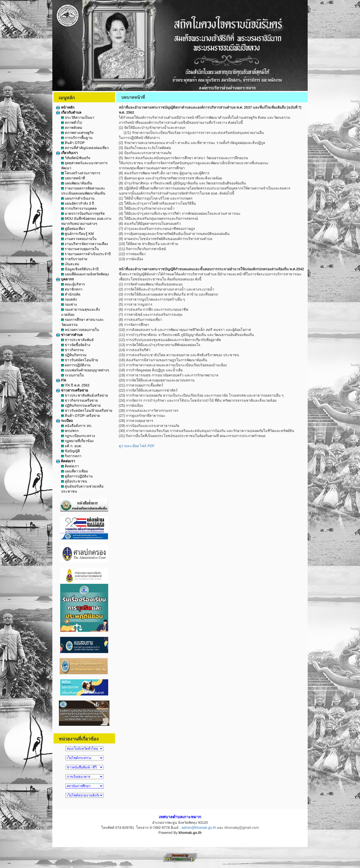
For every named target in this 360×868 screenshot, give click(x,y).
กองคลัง (69, 299)
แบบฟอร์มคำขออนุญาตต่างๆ (85, 370)
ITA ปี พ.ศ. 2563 (75, 385)
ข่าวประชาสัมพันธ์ (77, 340)
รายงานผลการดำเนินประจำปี (86, 254)
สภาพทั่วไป (72, 123)
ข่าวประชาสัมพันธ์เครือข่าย (85, 395)
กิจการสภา (71, 456)
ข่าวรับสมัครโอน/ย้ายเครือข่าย (87, 411)
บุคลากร (65, 279)
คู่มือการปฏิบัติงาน (77, 476)
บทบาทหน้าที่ (73, 178)
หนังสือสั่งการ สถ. (77, 426)
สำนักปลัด (71, 294)
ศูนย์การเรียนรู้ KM (77, 234)
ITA (61, 380)
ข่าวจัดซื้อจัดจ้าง (76, 345)
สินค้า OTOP (73, 143)
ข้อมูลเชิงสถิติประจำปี (80, 269)
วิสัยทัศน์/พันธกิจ (76, 158)
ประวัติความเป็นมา (78, 117)
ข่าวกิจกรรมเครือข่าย (80, 400)
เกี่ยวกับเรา (67, 153)
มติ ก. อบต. (71, 446)
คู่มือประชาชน (74, 481)
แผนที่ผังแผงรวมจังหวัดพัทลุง (85, 274)
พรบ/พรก (70, 431)
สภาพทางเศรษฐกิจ (77, 133)
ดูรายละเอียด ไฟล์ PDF (137, 446)
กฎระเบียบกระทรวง (78, 436)
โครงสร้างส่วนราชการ (81, 173)
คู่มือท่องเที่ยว (73, 229)
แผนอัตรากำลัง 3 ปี (78, 203)
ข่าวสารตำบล (69, 335)
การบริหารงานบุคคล (79, 208)
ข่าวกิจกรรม (72, 350)
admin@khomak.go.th (199, 828)
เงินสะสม (70, 264)
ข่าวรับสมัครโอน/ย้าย (80, 360)
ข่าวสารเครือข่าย (72, 390)
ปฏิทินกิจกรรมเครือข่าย (81, 405)
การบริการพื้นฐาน (77, 138)
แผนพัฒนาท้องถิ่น (77, 183)
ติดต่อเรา (66, 461)
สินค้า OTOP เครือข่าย (81, 416)
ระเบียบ (64, 421)
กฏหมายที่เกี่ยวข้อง (77, 441)
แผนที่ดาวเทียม (75, 471)
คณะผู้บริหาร (73, 284)
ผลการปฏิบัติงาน (76, 365)
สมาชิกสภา (72, 289)
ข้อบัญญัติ (71, 451)
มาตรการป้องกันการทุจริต (83, 213)
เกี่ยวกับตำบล (69, 112)
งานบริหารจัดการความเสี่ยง (85, 244)
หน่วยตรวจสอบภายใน (80, 330)
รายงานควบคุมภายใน (80, 249)
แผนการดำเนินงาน (78, 198)
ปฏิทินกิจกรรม (74, 355)
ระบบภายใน (73, 375)
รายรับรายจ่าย (74, 259)
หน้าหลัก (65, 107)
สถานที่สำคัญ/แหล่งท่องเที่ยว (85, 148)
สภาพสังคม (72, 128)
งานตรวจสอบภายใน (79, 239)
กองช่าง (69, 304)
